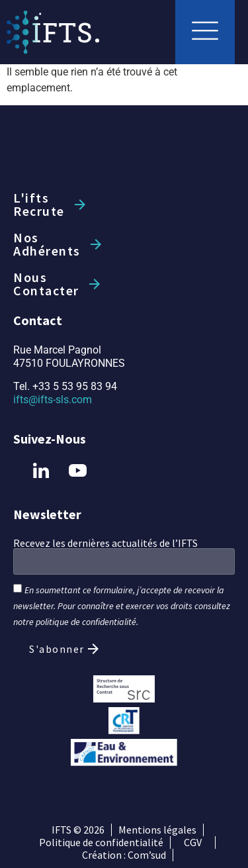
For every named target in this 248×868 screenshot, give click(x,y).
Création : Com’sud (124, 855)
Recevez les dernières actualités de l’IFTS (105, 543)
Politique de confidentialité (101, 843)
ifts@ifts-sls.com (53, 400)
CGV (193, 842)
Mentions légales (157, 830)
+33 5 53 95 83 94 (75, 386)
